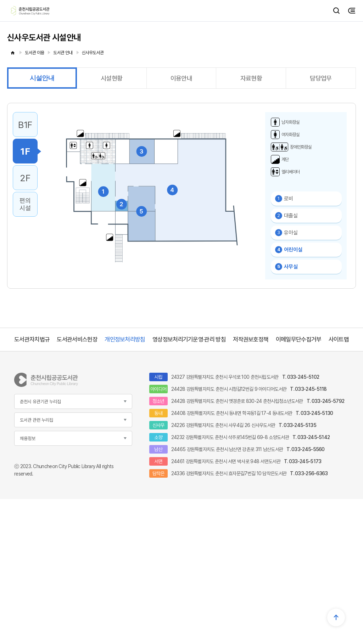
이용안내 (181, 78)
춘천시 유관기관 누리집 (40, 402)
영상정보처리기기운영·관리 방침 (189, 339)
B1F (25, 125)
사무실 (286, 267)
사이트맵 (339, 339)
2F (25, 178)
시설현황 (111, 78)
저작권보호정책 (251, 339)
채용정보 (28, 438)
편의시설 (25, 204)
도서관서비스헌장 (77, 339)
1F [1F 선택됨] (25, 151)
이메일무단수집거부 (299, 339)
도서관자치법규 (32, 339)
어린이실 (289, 250)
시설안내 (42, 78)
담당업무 (321, 78)
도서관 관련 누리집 (37, 420)
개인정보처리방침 (125, 339)
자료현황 (251, 78)
